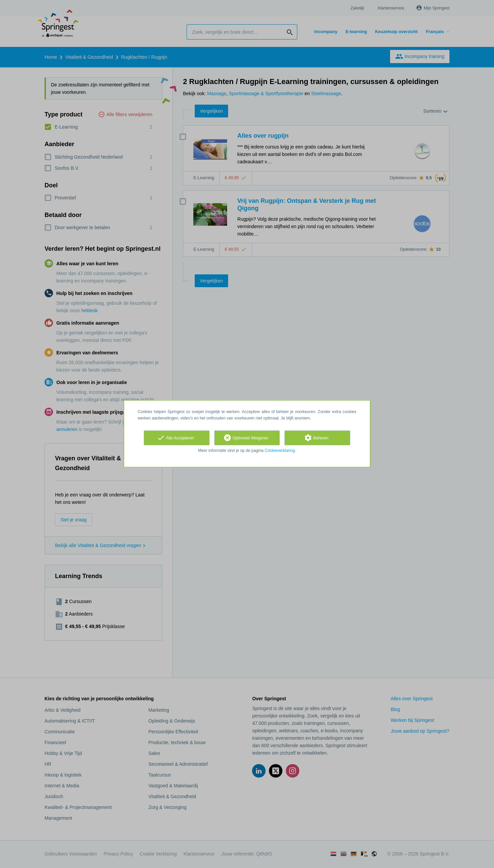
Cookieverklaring (280, 451)
